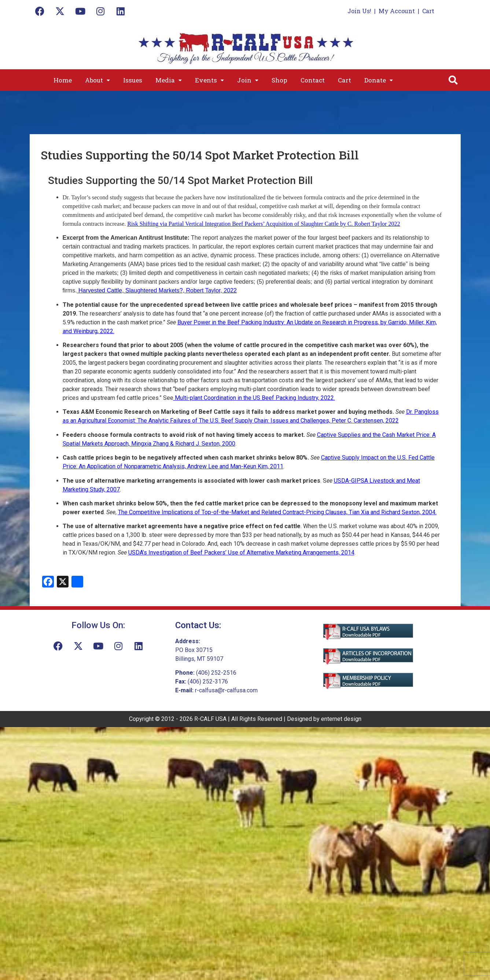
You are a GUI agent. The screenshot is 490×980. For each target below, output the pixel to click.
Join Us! (359, 11)
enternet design (341, 719)
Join (248, 80)
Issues (133, 80)
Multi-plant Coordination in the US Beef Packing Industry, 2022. (254, 398)
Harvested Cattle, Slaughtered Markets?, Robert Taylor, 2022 (157, 290)
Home (63, 80)
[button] (97, 80)
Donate (379, 80)
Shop (279, 80)
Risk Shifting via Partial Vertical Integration (179, 224)
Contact (313, 80)
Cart (428, 11)
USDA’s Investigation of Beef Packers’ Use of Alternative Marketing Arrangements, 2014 (241, 552)
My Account (397, 11)
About (97, 80)
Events (209, 80)
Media (169, 80)
